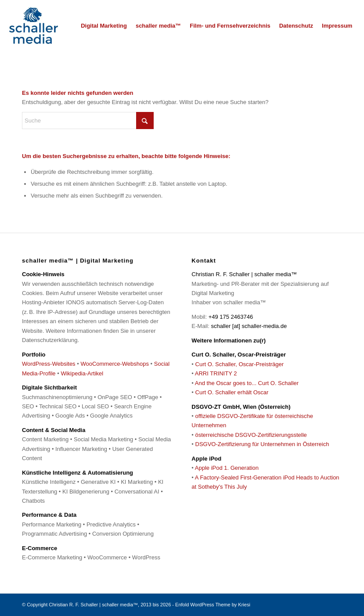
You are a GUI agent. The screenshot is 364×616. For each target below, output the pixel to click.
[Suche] (88, 121)
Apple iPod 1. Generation (227, 468)
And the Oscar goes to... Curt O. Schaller (247, 383)
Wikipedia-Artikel (82, 373)
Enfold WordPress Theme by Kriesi (213, 605)
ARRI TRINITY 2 (216, 373)
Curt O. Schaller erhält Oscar (232, 392)
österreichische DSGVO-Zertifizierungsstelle (251, 435)
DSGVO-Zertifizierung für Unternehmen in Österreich (262, 444)
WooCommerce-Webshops (115, 364)
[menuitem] (104, 26)
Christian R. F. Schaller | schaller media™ (93, 605)
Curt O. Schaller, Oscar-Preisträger (240, 364)
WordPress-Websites (49, 364)
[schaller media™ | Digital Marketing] (33, 26)
